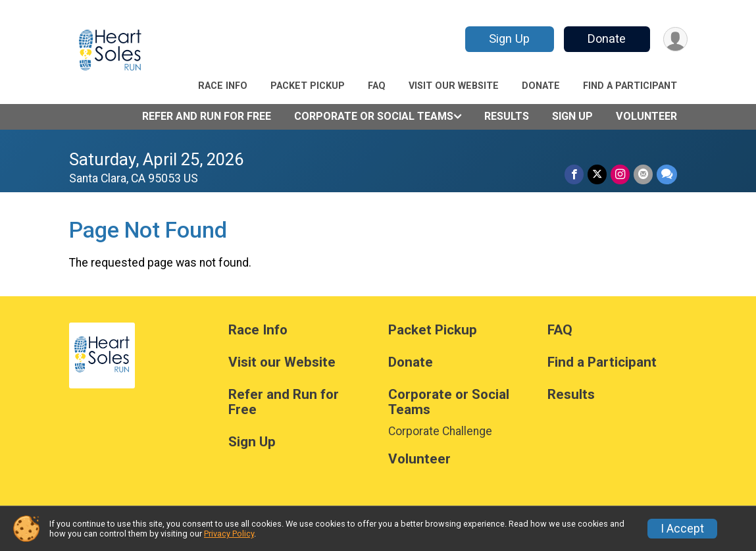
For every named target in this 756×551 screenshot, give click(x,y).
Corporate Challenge (440, 431)
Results (507, 116)
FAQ (377, 86)
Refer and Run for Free (207, 116)
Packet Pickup (308, 86)
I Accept (682, 529)
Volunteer (646, 116)
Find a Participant (630, 86)
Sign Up (509, 39)
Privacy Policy (229, 534)
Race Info (223, 86)
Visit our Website (454, 86)
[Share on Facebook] (574, 174)
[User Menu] (675, 39)
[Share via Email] (643, 174)
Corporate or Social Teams (374, 116)
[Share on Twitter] (597, 174)
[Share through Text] (667, 174)
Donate (607, 39)
